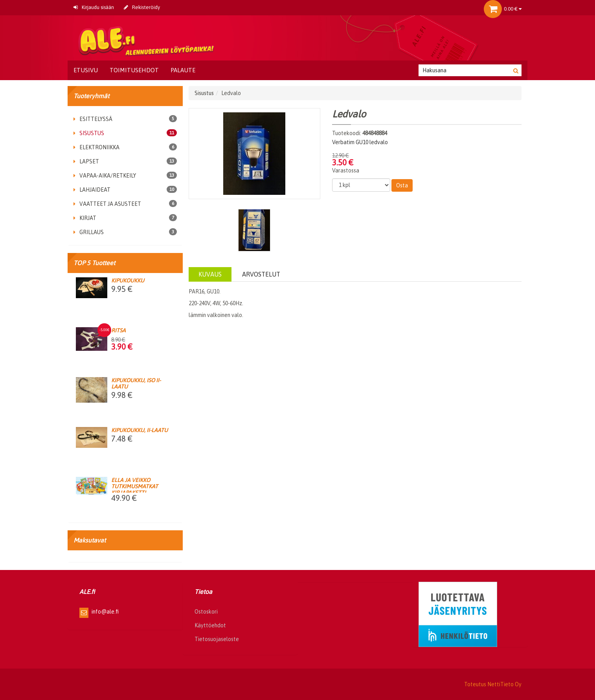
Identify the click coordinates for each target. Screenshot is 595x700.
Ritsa (118, 330)
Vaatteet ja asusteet (107, 204)
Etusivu (86, 70)
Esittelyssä (93, 119)
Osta (402, 185)
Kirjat (85, 218)
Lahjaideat (92, 190)
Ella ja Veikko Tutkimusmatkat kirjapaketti (135, 486)
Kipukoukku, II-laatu (140, 430)
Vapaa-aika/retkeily (105, 176)
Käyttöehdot (210, 625)
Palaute (183, 70)
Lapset (86, 161)
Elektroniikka (96, 147)
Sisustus (89, 133)
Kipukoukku (128, 280)
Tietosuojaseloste (217, 639)
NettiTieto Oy (504, 684)
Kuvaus (210, 274)
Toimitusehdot (134, 70)
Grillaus (89, 232)
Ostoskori (206, 612)
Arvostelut (261, 274)
